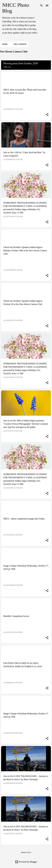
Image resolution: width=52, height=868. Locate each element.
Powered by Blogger (26, 862)
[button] (47, 115)
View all (7, 67)
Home (5, 44)
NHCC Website (20, 44)
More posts (26, 852)
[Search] (41, 5)
